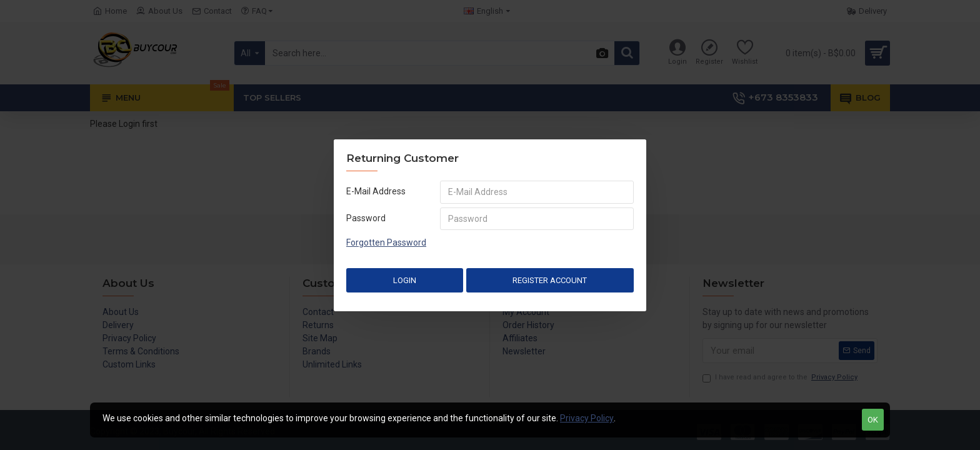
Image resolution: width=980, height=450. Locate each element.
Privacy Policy (587, 418)
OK (873, 420)
